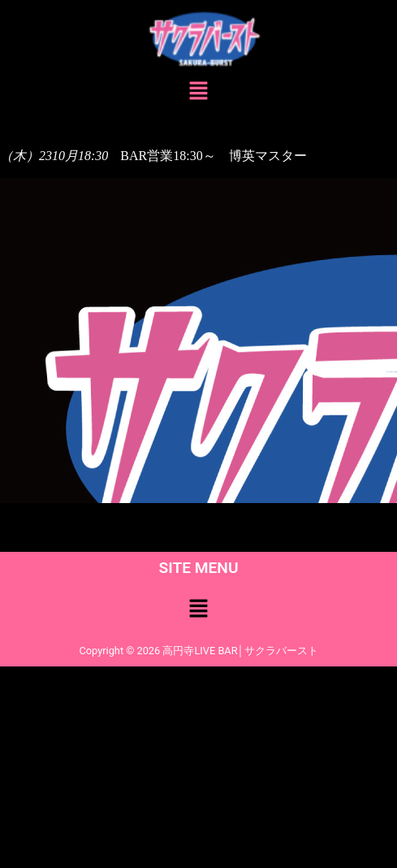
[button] (198, 93)
